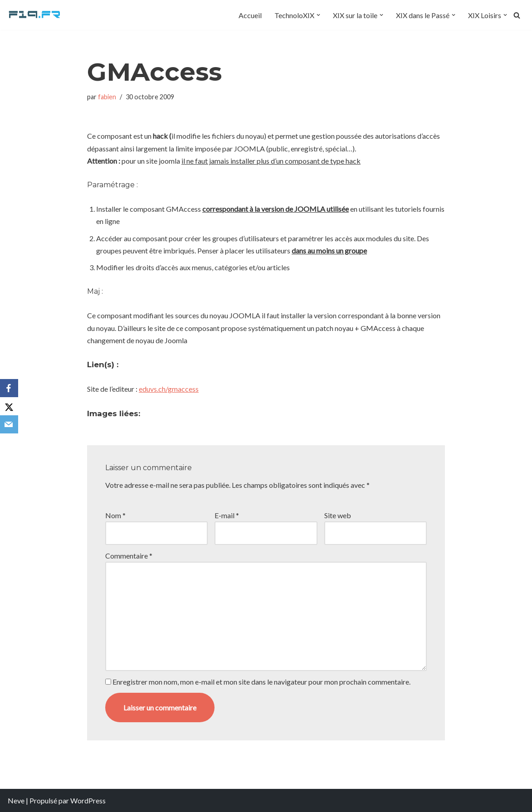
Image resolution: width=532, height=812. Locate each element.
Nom (115, 515)
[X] (9, 406)
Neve (16, 800)
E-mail (227, 515)
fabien (107, 97)
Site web (338, 515)
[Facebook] (9, 388)
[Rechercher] (517, 15)
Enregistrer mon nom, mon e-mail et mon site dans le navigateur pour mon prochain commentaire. (261, 682)
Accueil (250, 15)
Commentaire (129, 556)
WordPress (88, 800)
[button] (318, 15)
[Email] (9, 424)
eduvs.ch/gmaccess (169, 389)
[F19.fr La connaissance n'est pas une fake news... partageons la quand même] (35, 15)
